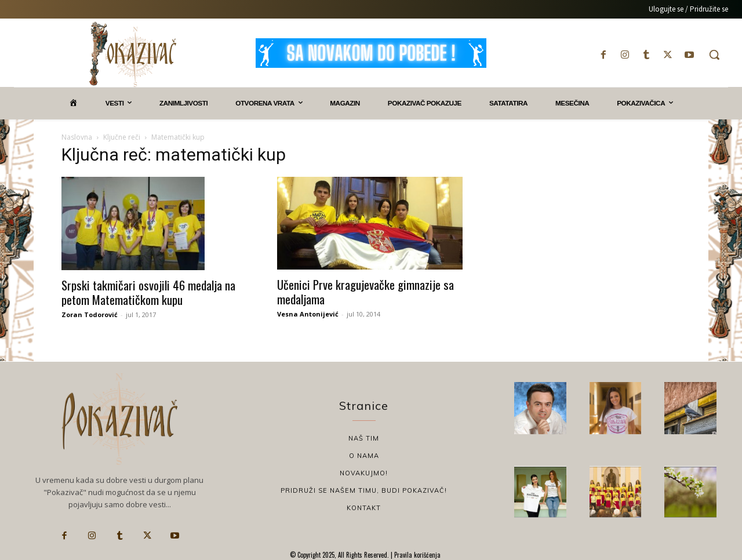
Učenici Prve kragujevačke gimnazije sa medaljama (365, 292)
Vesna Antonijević (308, 314)
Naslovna (77, 137)
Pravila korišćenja (417, 555)
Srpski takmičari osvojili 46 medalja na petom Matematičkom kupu (148, 292)
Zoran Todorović (90, 314)
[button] (714, 54)
